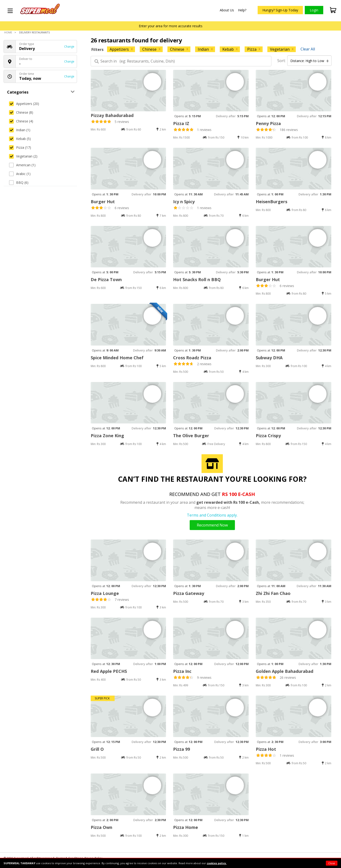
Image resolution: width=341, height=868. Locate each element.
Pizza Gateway (189, 593)
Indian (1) (20, 130)
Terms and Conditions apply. (212, 515)
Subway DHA (269, 358)
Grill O (97, 749)
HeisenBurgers (271, 202)
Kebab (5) (20, 139)
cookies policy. (217, 863)
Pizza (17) (20, 147)
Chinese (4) (21, 121)
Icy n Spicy (184, 202)
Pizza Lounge (105, 593)
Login (314, 10)
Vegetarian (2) (23, 156)
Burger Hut (103, 202)
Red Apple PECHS (109, 671)
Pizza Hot (266, 749)
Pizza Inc (182, 671)
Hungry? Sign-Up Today (280, 10)
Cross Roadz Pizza (192, 358)
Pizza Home (186, 827)
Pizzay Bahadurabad (112, 115)
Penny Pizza (268, 123)
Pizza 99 (182, 749)
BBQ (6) (19, 182)
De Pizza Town (106, 279)
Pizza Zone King (107, 436)
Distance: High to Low (310, 61)
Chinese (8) (21, 112)
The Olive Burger (191, 436)
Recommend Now (212, 525)
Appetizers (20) (24, 104)
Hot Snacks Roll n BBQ (197, 279)
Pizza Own (101, 827)
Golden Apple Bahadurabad (285, 671)
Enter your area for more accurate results (171, 26)
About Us (227, 10)
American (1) (22, 165)
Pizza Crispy (268, 436)
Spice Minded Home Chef (117, 358)
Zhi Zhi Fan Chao (273, 593)
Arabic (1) (20, 174)
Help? (242, 10)
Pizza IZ (181, 123)
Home (8, 32)
